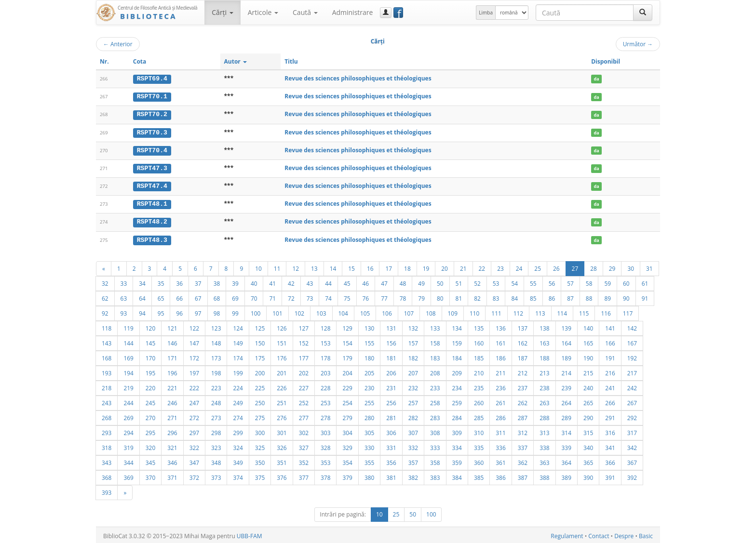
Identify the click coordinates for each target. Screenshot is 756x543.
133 (435, 326)
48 (403, 281)
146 (172, 341)
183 (435, 356)
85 (533, 296)
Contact (599, 534)
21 (463, 266)
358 (435, 461)
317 (632, 431)
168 (107, 356)
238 (544, 386)
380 (369, 476)
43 (310, 281)
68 (217, 296)
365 (588, 461)
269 (128, 416)
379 (347, 476)
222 (194, 386)
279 (347, 416)
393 (107, 490)
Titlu (291, 61)
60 (626, 281)
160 (479, 341)
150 (260, 341)
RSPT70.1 (152, 96)
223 (216, 386)
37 (198, 281)
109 (453, 311)
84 (514, 296)
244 (128, 401)
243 (107, 401)
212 (523, 371)
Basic (646, 534)
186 (500, 356)
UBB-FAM (250, 534)
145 (150, 341)
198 (216, 371)
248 (216, 401)
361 (500, 461)
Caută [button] (305, 12)
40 (254, 281)
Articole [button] (263, 12)
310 (479, 431)
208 (435, 371)
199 (238, 371)
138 (544, 326)
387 (523, 476)
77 (384, 296)
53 (496, 281)
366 (610, 461)
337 (523, 446)
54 (514, 281)
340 (588, 446)
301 (282, 431)
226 (282, 386)
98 (217, 311)
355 (369, 461)
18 (407, 266)
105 (365, 311)
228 (325, 386)
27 (575, 266)
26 (556, 266)
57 (570, 281)
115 (584, 311)
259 (457, 401)
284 (457, 416)
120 (150, 326)
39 (235, 281)
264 (567, 401)
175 (260, 356)
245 (150, 401)
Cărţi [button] (222, 12)
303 (325, 431)
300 (260, 431)
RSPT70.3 (152, 132)
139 (567, 326)
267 (632, 401)
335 (479, 446)
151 (282, 341)
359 (457, 461)
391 (610, 476)
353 (325, 461)
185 (479, 356)
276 (282, 416)
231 (391, 386)
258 (435, 401)
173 (216, 356)
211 (500, 371)
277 (304, 416)
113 (540, 311)
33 (124, 281)
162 (523, 341)
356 (391, 461)
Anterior (118, 44)
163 (544, 341)
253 (325, 401)
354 (347, 461)
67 (198, 296)
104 (343, 311)
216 (610, 371)
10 (258, 266)
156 (391, 341)
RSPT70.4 (152, 149)
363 (544, 461)
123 (216, 326)
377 (304, 476)
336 (500, 446)
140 (588, 326)
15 (351, 266)
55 (533, 281)
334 (457, 446)
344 (128, 461)
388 (544, 476)
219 (128, 386)
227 (304, 386)
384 (457, 476)
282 (413, 416)
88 (589, 296)
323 (216, 446)
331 (391, 446)
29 (612, 266)
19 (426, 266)
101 (277, 311)
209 (457, 371)
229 (347, 386)
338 (544, 446)
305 (369, 431)
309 (457, 431)
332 (413, 446)
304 (347, 431)
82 (477, 296)
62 (105, 296)
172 (194, 356)
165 (588, 341)
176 (282, 356)
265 (588, 401)
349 (238, 461)
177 (304, 356)
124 (238, 326)
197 (194, 371)
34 (142, 281)
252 (304, 401)
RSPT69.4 (152, 79)
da (597, 79)
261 (500, 401)
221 (172, 386)
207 (413, 371)
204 (347, 371)
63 (124, 296)
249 (238, 401)
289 (567, 416)
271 (172, 416)
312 (523, 431)
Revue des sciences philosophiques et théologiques (358, 78)
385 (479, 476)
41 (272, 281)
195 (150, 371)
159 (457, 341)
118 (107, 326)
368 (107, 476)
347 (194, 461)
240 (588, 386)
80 (440, 296)
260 (479, 401)
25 (538, 266)
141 (610, 326)
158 (435, 341)
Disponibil (606, 61)
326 (282, 446)
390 (588, 476)
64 (142, 296)
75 (347, 296)
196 (172, 371)
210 (479, 371)
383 (435, 476)
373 (216, 476)
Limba (486, 13)
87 (570, 296)
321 (172, 446)
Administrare (353, 12)
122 (194, 326)
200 (260, 371)
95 (161, 311)
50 (440, 281)
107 (409, 311)
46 (366, 281)
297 (194, 431)
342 (632, 446)
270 (150, 416)
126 (282, 326)
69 (235, 296)
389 (567, 476)
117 (628, 311)
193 (107, 371)
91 (645, 296)
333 (435, 446)
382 (413, 476)
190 (588, 356)
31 (649, 266)
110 (474, 311)
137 (523, 326)
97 (198, 311)
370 (150, 476)
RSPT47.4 (152, 185)
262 (523, 401)
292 (632, 416)
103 (321, 311)
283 (435, 416)
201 (282, 371)
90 (626, 296)
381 (391, 476)
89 (607, 296)
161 (500, 341)
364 (567, 461)
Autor (236, 61)
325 (260, 446)
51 (459, 281)
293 (107, 431)
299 (238, 431)
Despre (624, 534)
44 (328, 281)
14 (333, 266)
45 (347, 281)
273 (216, 416)
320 (150, 446)
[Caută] (643, 13)
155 (369, 341)
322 (194, 446)
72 (291, 296)
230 (369, 386)
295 (150, 431)
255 (369, 401)
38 (217, 281)
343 (107, 461)
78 (403, 296)
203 (325, 371)
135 (479, 326)
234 (457, 386)
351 (282, 461)
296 (172, 431)
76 (366, 296)
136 (500, 326)
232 (413, 386)
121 (172, 326)
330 (369, 446)
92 (105, 311)
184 (457, 356)
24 (519, 266)
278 (325, 416)
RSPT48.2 (152, 220)
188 (544, 356)
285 (479, 416)
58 (589, 281)
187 (523, 356)
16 (370, 266)
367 (632, 461)
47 (384, 281)
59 (607, 281)
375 (260, 476)
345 (150, 461)
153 (325, 341)
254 (347, 401)
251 (282, 401)
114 (562, 311)
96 (179, 311)
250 (260, 401)
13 (314, 266)
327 (304, 446)
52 (477, 281)
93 (124, 311)
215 (588, 371)
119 (128, 326)
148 (216, 341)
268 (107, 416)
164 (567, 341)
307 (413, 431)
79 (421, 296)
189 (567, 356)
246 (172, 401)
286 (500, 416)
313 (544, 431)
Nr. (104, 61)
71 (272, 296)
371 (172, 476)
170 (150, 356)
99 (235, 311)
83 (496, 296)
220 (150, 386)
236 (500, 386)
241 (610, 386)
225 (260, 386)
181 (391, 356)
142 (632, 326)
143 (107, 341)
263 (544, 401)
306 (391, 431)
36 (179, 281)
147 (194, 341)
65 (161, 296)
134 (457, 326)
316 (610, 431)
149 (238, 341)
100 (256, 311)
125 (260, 326)
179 (347, 356)
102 (299, 311)
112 (518, 311)
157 (413, 341)
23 (500, 266)
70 (254, 296)
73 (310, 296)
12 (296, 266)
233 (435, 386)
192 (632, 356)
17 (389, 266)
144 (128, 341)
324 (238, 446)
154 (347, 341)
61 (645, 281)
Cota (140, 61)
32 (105, 281)
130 (369, 326)
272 (194, 416)
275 (260, 416)
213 (544, 371)
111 (496, 311)
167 (632, 341)
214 (567, 371)
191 (610, 356)
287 (523, 416)
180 (369, 356)
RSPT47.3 (152, 167)
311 (500, 431)
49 (421, 281)
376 (282, 476)
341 (610, 446)
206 (391, 371)
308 (435, 431)
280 (369, 416)
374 (238, 476)
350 (260, 461)
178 (325, 356)
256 (391, 401)
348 (216, 461)
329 (347, 446)
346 (172, 461)
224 (238, 386)
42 (291, 281)
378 (325, 476)
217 (632, 371)
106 (387, 311)
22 (482, 266)
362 (523, 461)
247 (194, 401)
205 (369, 371)
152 (304, 341)
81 (459, 296)
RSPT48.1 (152, 203)
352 (304, 461)
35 (161, 281)
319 (128, 446)
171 (172, 356)
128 (325, 326)
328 (325, 446)
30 (631, 266)
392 (632, 476)
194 (128, 371)
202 (304, 371)
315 (588, 431)
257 (413, 401)
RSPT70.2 (152, 114)
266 (610, 401)
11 (277, 266)
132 (413, 326)
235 (479, 386)
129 (347, 326)
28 (594, 266)
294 (128, 431)
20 (445, 266)
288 (544, 416)
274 (238, 416)
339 (567, 446)
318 (107, 446)
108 (431, 311)
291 (610, 416)
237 (523, 386)
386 (500, 476)
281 (391, 416)
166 (610, 341)
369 (128, 476)
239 (567, 386)
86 (552, 296)
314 (567, 431)
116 (606, 311)
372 (194, 476)
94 (142, 311)
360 (479, 461)
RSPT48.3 (152, 238)
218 (107, 386)
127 (304, 326)
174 (238, 356)
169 (128, 356)
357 (413, 461)
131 (391, 326)
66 (179, 296)
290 (588, 416)
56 (552, 281)
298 (216, 431)
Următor (638, 44)
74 (328, 296)
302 (304, 431)
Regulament (567, 534)
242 (632, 386)
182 (413, 356)
